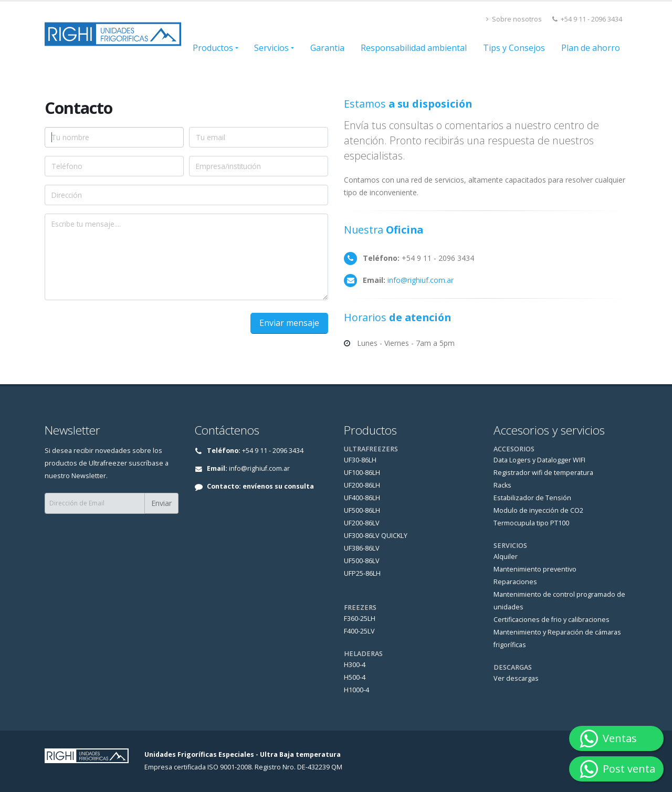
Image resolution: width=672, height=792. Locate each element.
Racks (502, 485)
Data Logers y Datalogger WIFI (539, 460)
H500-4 (355, 677)
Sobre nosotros (514, 19)
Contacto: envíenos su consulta (260, 486)
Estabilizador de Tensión (532, 498)
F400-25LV (359, 631)
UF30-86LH (360, 460)
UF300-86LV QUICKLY (376, 536)
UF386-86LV (362, 548)
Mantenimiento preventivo (535, 569)
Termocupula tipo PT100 (531, 523)
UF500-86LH (362, 510)
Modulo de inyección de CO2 (538, 510)
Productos (213, 48)
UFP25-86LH (362, 573)
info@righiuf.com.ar (421, 280)
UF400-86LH (362, 498)
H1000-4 (356, 690)
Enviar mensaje (289, 323)
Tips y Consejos (514, 48)
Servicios (271, 48)
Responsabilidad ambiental (414, 48)
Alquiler (506, 557)
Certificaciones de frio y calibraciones (552, 620)
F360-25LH (360, 619)
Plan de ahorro (591, 48)
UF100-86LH (362, 473)
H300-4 (355, 665)
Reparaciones (515, 582)
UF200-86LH (362, 485)
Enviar (161, 503)
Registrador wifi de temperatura (543, 473)
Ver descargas (516, 678)
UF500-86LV (362, 561)
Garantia (327, 48)
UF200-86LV (362, 523)
